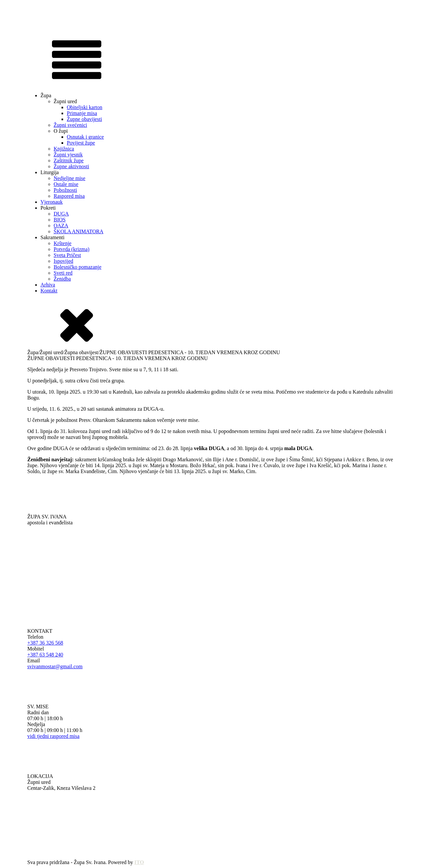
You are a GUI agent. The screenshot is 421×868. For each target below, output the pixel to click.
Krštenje (62, 243)
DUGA (61, 214)
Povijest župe (81, 143)
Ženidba (62, 279)
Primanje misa (82, 113)
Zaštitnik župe (69, 160)
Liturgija (50, 172)
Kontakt (49, 291)
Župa (46, 95)
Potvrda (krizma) (72, 249)
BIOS (60, 220)
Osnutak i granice (85, 137)
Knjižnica (64, 149)
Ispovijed (63, 261)
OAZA (61, 226)
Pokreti (48, 208)
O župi (61, 131)
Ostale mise (66, 184)
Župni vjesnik (68, 155)
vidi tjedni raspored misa (53, 736)
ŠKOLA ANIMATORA (78, 231)
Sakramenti (52, 237)
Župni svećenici (70, 125)
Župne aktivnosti (71, 166)
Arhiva (48, 285)
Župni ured (65, 101)
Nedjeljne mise (69, 178)
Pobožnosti (65, 190)
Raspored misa (69, 196)
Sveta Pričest (67, 255)
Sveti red (63, 273)
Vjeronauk (52, 202)
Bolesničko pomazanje (77, 267)
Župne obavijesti (84, 119)
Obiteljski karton (85, 107)
